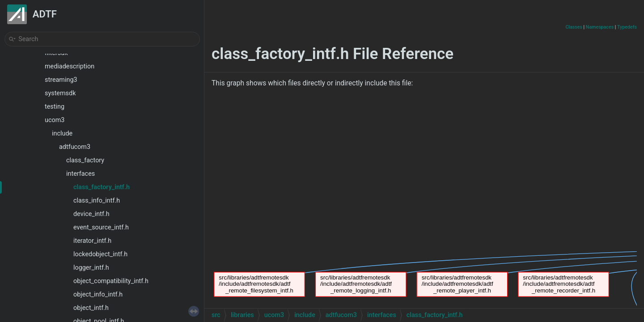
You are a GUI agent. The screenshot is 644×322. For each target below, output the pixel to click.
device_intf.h (91, 214)
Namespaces (600, 27)
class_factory (85, 160)
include (62, 133)
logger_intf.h (91, 268)
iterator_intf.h (92, 241)
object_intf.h (91, 308)
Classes (574, 27)
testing (55, 107)
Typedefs (627, 27)
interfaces (80, 174)
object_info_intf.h (98, 294)
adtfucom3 (75, 147)
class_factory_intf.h (102, 187)
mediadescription (70, 66)
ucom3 (55, 120)
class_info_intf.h (97, 201)
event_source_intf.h (101, 227)
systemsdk (60, 93)
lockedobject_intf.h (100, 254)
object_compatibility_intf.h (111, 281)
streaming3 (61, 80)
